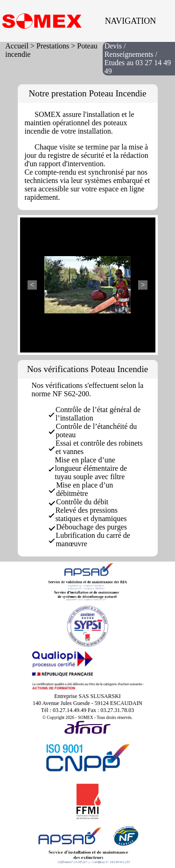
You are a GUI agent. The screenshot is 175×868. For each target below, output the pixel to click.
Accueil (17, 46)
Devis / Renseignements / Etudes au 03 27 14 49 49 (138, 58)
